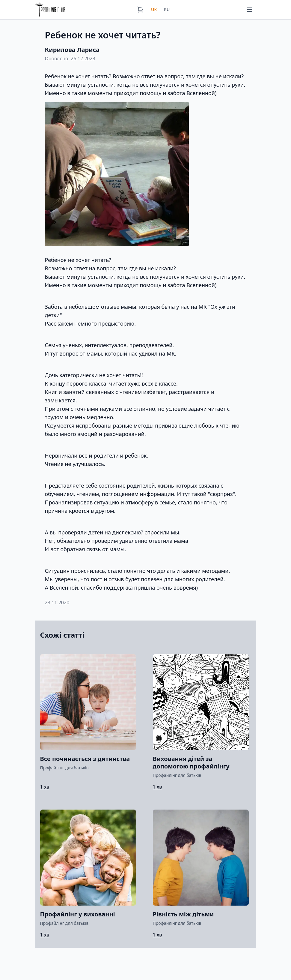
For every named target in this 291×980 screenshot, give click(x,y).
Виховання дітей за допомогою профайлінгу (191, 762)
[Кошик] (140, 10)
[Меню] (250, 10)
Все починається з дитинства (85, 759)
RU (167, 9)
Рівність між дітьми (183, 914)
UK (154, 9)
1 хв (45, 787)
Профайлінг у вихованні (78, 914)
